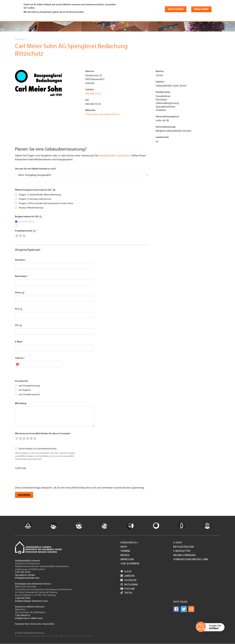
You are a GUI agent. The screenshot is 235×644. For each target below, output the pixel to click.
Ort (19, 326)
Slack (126, 572)
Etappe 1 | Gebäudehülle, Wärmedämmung (40, 195)
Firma (20, 293)
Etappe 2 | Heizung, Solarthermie (35, 199)
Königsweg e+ (129, 543)
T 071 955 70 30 (22, 572)
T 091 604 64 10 (22, 616)
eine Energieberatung (29, 386)
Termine (125, 551)
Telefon (19, 358)
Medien (125, 555)
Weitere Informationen (36, 16)
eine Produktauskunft (29, 395)
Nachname (21, 276)
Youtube (128, 589)
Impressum (127, 560)
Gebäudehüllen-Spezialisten (115, 156)
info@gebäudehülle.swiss (27, 578)
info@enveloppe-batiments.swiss (31, 601)
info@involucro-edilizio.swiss (29, 618)
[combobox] (18, 364)
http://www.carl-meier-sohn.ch (103, 114)
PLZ (19, 309)
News (124, 547)
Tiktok (126, 593)
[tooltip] (54, 190)
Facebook (129, 580)
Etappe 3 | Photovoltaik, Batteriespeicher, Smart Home (46, 203)
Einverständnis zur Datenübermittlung (38, 449)
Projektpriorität (25, 231)
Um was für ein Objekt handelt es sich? (36, 169)
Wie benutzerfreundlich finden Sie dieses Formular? (43, 434)
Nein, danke (201, 9)
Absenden (24, 495)
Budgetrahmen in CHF (28, 217)
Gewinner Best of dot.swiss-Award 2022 (35, 624)
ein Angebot (25, 390)
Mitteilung (21, 403)
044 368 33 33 (93, 94)
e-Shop (178, 543)
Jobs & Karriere (130, 564)
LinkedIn (127, 576)
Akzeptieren (176, 9)
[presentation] (38, 478)
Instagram (129, 585)
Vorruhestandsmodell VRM (191, 560)
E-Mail (18, 342)
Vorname (20, 260)
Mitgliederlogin (184, 547)
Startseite (20, 39)
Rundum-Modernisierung (31, 208)
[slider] (20, 236)
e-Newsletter (182, 551)
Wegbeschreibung (184, 555)
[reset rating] (17, 438)
